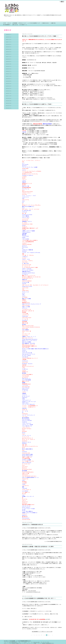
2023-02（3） (9, 91)
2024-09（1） (9, 59)
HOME (5, 23)
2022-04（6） (9, 103)
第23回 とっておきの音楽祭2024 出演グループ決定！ (37, 104)
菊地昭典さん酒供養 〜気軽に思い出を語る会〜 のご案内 (38, 547)
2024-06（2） (9, 62)
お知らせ (9, 23)
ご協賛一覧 (53, 23)
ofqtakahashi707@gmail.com (33, 592)
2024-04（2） (9, 66)
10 (49, 635)
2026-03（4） (9, 37)
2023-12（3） (9, 76)
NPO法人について (22, 23)
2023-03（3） (9, 89)
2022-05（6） (9, 101)
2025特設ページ (23, 25)
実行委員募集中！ (7, 25)
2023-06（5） (9, 81)
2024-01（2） (9, 74)
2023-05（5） (9, 84)
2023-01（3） (9, 93)
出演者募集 (15, 23)
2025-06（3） (9, 44)
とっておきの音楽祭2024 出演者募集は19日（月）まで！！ (39, 598)
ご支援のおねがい (45, 23)
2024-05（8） (9, 64)
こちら (53, 80)
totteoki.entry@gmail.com (42, 155)
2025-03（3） (9, 52)
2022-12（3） (9, 96)
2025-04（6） (9, 49)
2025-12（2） (9, 39)
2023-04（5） (9, 86)
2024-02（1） (9, 71)
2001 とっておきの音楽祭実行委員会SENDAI (13, 643)
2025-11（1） (9, 42)
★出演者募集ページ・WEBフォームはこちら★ (42, 632)
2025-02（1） (9, 54)
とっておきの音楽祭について (34, 23)
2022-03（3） (9, 106)
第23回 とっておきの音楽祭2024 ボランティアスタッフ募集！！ (40, 36)
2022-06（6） (9, 98)
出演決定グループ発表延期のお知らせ (33, 525)
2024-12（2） (9, 57)
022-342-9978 (32, 591)
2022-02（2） (9, 108)
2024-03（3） (9, 69)
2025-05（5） (9, 47)
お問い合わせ (15, 25)
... (51, 635)
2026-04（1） (9, 35)
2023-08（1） (9, 79)
